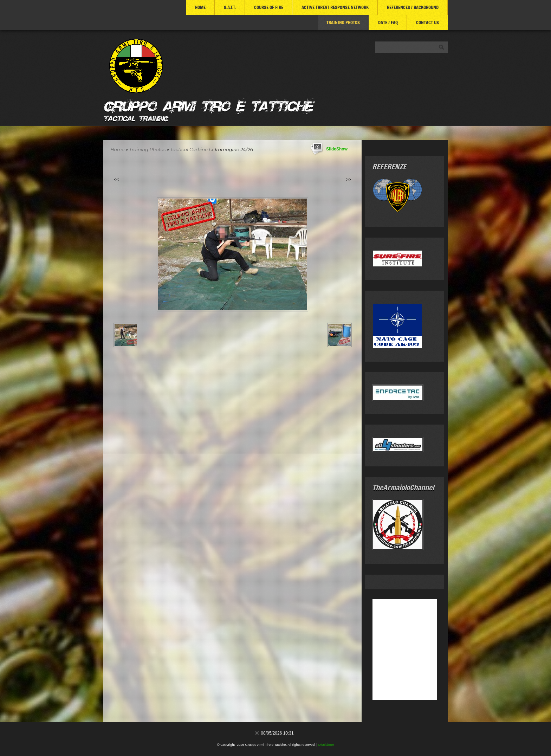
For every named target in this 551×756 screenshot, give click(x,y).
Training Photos (343, 22)
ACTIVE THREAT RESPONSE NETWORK (335, 7)
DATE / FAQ (388, 22)
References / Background (413, 7)
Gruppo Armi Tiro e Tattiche (208, 105)
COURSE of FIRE (269, 7)
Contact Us (427, 22)
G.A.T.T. (230, 7)
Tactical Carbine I (191, 149)
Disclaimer (326, 745)
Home (200, 7)
